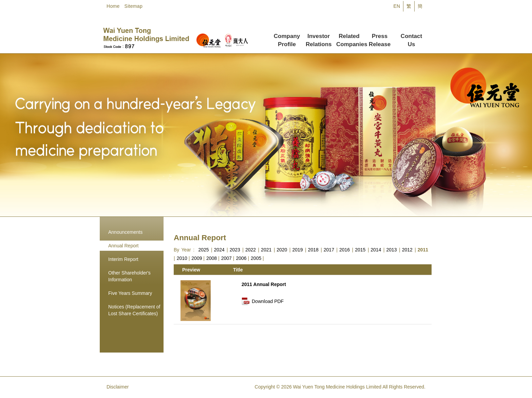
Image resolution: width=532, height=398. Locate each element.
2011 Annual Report (264, 284)
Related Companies (350, 37)
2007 (226, 258)
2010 (182, 258)
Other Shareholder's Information (129, 276)
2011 (423, 250)
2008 (212, 258)
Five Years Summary (130, 293)
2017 (329, 250)
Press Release (380, 37)
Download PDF (268, 301)
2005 (256, 258)
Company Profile (287, 37)
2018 (313, 250)
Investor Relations (319, 37)
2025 (203, 250)
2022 (251, 250)
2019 (297, 250)
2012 (407, 250)
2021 (266, 250)
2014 (376, 250)
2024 (219, 250)
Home (113, 6)
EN (397, 6)
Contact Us (411, 37)
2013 (391, 250)
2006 (241, 258)
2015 (360, 250)
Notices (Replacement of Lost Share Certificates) (134, 310)
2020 (282, 250)
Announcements (125, 232)
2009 (197, 258)
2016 (345, 250)
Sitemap (134, 6)
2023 (235, 250)
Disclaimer (118, 387)
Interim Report (123, 259)
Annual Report (123, 246)
